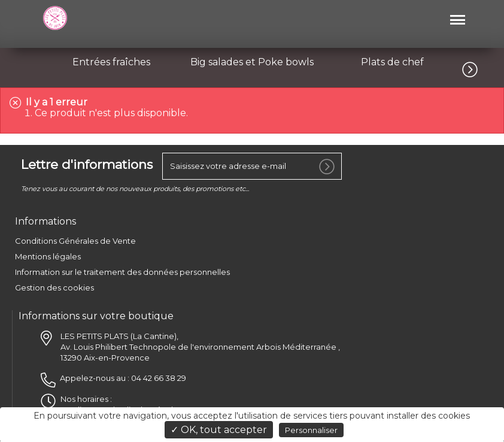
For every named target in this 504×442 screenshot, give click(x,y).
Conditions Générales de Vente (75, 241)
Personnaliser (311, 430)
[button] (483, 67)
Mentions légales (48, 257)
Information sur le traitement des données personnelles (122, 273)
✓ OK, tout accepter (219, 430)
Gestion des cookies (54, 288)
